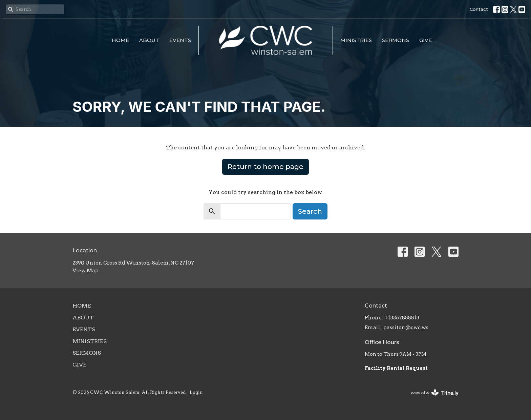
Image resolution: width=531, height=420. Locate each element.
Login (196, 392)
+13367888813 (402, 318)
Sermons (396, 40)
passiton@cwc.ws (406, 328)
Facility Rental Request (397, 368)
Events (180, 40)
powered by (435, 393)
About (149, 40)
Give (426, 40)
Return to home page (265, 167)
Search (310, 211)
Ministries (356, 40)
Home (120, 40)
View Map (86, 271)
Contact (479, 9)
